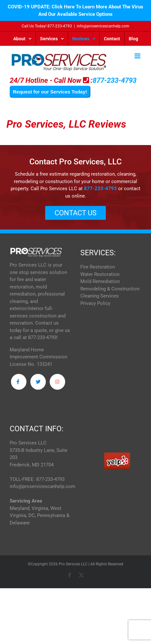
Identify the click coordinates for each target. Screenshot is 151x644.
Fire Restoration (98, 267)
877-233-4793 (60, 26)
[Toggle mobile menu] (138, 56)
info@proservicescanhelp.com (103, 26)
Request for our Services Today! (50, 92)
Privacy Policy (95, 303)
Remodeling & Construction (110, 289)
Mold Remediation (100, 281)
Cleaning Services (100, 296)
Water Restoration (100, 274)
